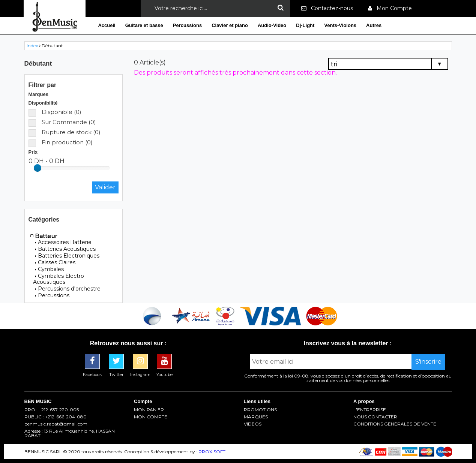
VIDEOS (253, 424)
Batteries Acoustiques (65, 249)
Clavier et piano (230, 25)
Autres (374, 25)
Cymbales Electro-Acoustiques (59, 279)
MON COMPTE (151, 417)
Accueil (107, 25)
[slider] (38, 168)
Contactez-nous (327, 8)
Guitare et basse (144, 25)
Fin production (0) (61, 142)
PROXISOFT (212, 452)
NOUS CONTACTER (375, 417)
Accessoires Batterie (63, 242)
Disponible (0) (55, 112)
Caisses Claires (55, 262)
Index (32, 46)
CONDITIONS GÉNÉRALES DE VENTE (395, 424)
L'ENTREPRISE (370, 410)
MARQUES (256, 417)
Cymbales (49, 269)
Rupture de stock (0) (65, 132)
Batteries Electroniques (67, 256)
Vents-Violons (340, 25)
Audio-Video (272, 25)
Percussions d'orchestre (68, 289)
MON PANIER (149, 410)
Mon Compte (390, 8)
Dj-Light (305, 25)
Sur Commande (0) (62, 122)
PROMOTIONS (260, 410)
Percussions (187, 25)
